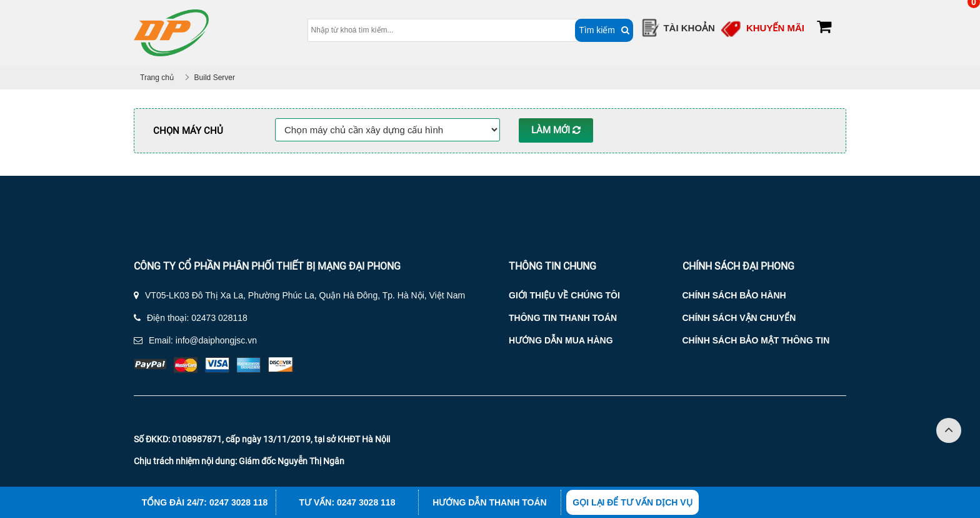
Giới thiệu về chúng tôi (564, 295)
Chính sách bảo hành (734, 295)
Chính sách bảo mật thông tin (756, 340)
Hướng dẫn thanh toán (489, 502)
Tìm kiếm (587, 30)
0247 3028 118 (238, 502)
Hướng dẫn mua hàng (561, 340)
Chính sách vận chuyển (739, 318)
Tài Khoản (689, 28)
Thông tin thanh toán (563, 318)
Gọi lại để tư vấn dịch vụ (632, 502)
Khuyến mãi (775, 28)
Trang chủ (157, 78)
